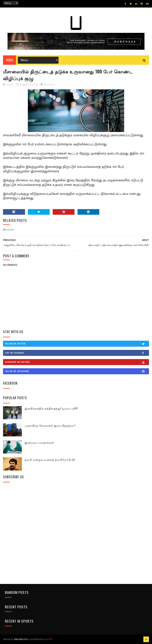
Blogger (48, 639)
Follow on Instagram (77, 371)
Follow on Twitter (77, 344)
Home (9, 60)
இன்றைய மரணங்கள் (39, 442)
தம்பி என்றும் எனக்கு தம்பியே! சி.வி (50, 459)
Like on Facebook (77, 353)
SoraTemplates (21, 639)
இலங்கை (49, 84)
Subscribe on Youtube (77, 362)
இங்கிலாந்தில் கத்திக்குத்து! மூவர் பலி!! (51, 408)
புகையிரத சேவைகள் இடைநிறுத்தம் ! (50, 425)
